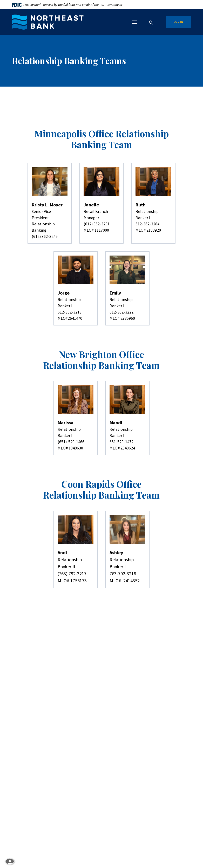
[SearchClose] (151, 22)
